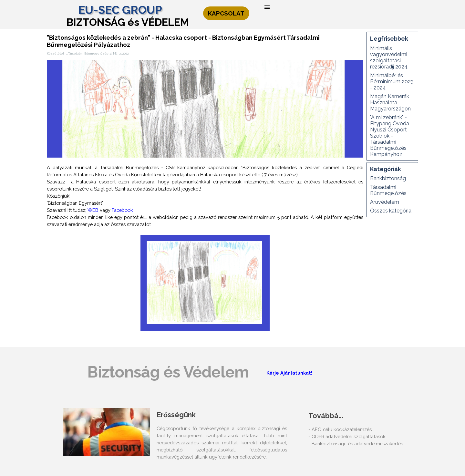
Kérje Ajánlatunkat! (289, 373)
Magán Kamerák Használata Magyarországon (390, 103)
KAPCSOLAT (226, 13)
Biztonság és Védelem (168, 372)
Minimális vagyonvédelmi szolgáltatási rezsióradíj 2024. (389, 57)
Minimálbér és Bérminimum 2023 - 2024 (392, 82)
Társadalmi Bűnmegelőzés (388, 190)
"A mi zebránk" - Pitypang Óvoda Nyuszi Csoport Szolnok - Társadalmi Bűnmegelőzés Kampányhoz (390, 136)
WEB (93, 210)
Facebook (122, 210)
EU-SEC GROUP (120, 10)
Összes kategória (391, 211)
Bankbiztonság (388, 178)
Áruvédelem (385, 202)
